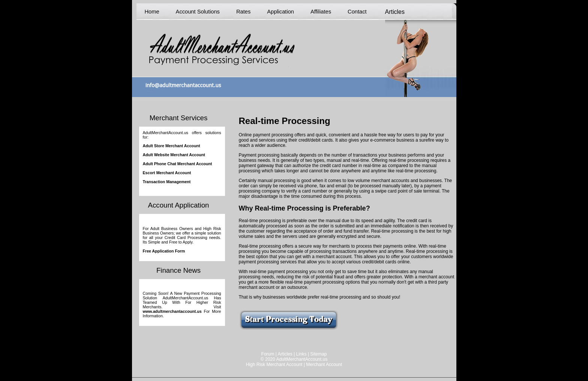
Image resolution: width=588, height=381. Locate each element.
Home (152, 12)
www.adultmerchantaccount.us (172, 311)
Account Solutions (198, 12)
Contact (357, 12)
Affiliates (321, 12)
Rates (243, 12)
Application (280, 12)
